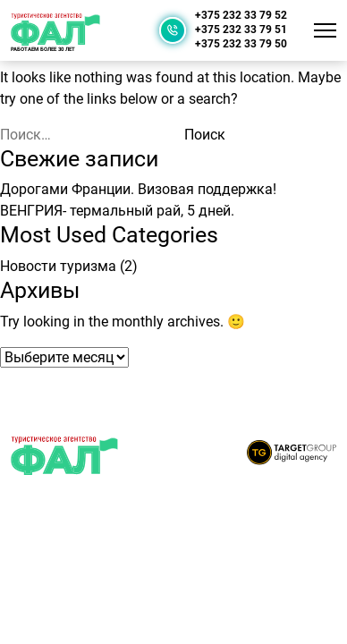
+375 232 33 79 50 (241, 44)
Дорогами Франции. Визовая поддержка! (138, 189)
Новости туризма (58, 266)
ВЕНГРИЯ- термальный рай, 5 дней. (117, 211)
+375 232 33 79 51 (241, 30)
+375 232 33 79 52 (241, 16)
